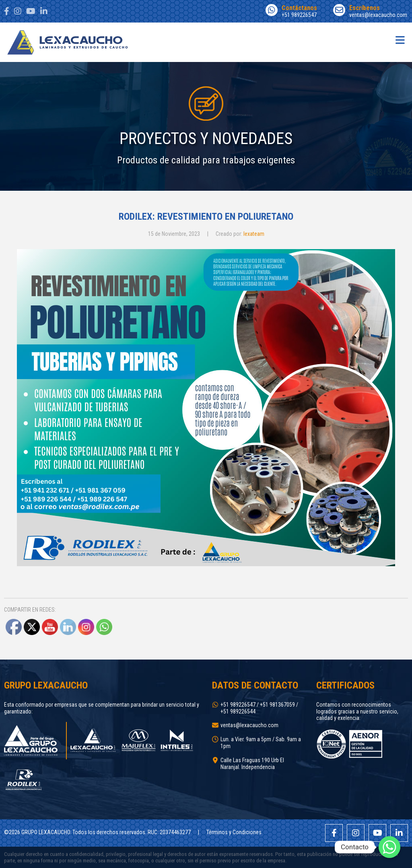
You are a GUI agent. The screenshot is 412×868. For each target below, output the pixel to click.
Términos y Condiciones (234, 832)
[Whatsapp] (389, 847)
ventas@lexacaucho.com (371, 11)
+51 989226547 (291, 11)
